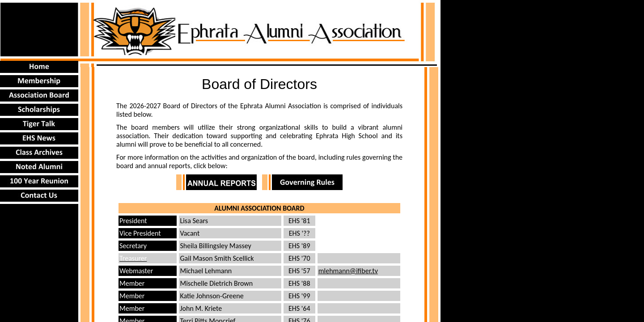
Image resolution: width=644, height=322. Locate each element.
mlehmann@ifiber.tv (348, 271)
